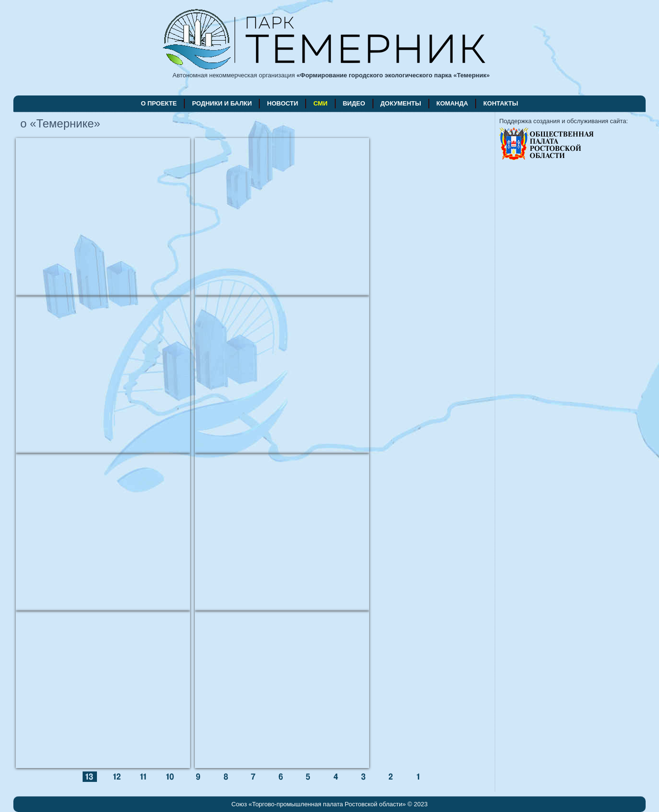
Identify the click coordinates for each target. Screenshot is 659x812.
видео (354, 103)
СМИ (320, 103)
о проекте (159, 103)
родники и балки (222, 103)
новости (282, 103)
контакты (501, 103)
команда (452, 103)
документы (401, 103)
